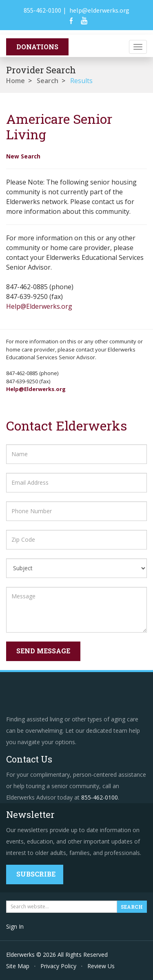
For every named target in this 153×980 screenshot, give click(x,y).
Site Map (18, 966)
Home (16, 81)
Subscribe (36, 874)
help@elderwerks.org (99, 10)
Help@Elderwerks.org (39, 306)
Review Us (101, 966)
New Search (23, 156)
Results (81, 81)
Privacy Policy (58, 966)
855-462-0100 (42, 10)
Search (48, 81)
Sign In (15, 926)
